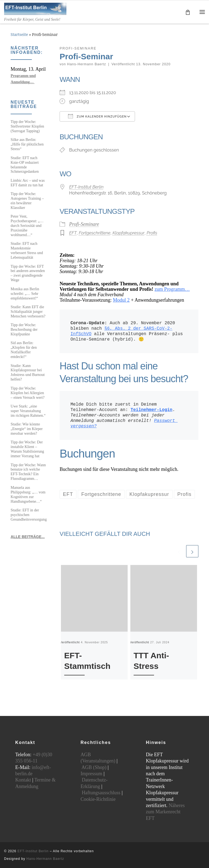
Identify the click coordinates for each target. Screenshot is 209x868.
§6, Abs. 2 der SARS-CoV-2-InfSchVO (121, 332)
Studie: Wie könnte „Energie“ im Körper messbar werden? (27, 429)
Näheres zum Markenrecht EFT (165, 812)
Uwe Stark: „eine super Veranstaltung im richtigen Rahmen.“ (28, 411)
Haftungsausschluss (101, 793)
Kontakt (23, 780)
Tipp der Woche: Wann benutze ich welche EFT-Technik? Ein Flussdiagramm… (28, 472)
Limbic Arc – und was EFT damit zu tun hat (28, 183)
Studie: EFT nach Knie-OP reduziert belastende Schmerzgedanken (25, 165)
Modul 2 (121, 300)
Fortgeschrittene (94, 233)
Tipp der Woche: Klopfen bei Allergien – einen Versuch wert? (27, 393)
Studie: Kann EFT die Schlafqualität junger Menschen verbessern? (28, 311)
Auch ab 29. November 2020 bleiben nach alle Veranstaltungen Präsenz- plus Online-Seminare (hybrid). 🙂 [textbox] (128, 332)
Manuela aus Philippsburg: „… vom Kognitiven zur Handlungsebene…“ (28, 494)
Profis (152, 233)
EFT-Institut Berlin (86, 187)
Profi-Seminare (84, 224)
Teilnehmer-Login (152, 410)
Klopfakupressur (128, 233)
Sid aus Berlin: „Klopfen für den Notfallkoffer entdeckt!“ (24, 350)
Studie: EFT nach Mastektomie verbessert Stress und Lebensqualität (27, 250)
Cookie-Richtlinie (98, 799)
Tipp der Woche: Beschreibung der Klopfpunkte (24, 329)
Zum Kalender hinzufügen (97, 116)
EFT (73, 233)
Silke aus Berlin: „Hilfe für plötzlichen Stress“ (27, 144)
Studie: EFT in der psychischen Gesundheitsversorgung (29, 515)
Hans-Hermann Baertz (87, 64)
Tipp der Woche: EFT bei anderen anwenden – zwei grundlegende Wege (28, 273)
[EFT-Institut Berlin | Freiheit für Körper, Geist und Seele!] (35, 8)
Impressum (91, 774)
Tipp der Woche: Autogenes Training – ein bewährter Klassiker (27, 201)
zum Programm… (172, 289)
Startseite (19, 35)
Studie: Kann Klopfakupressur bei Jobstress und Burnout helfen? (28, 373)
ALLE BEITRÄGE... (28, 537)
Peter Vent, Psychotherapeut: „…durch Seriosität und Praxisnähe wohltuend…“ (27, 226)
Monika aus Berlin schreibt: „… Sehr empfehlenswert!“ (25, 294)
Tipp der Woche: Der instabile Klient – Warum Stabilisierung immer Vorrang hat (27, 449)
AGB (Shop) (94, 767)
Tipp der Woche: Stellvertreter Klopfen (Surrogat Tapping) (27, 126)
